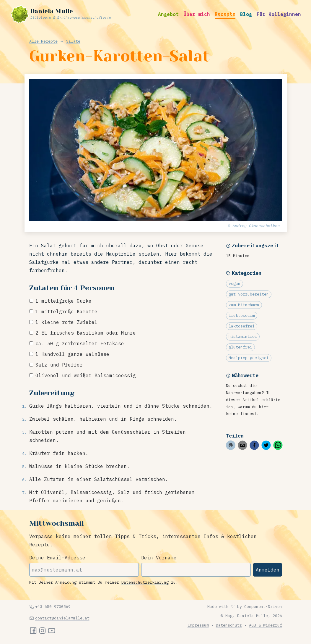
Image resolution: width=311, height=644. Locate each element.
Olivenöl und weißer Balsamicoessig (86, 375)
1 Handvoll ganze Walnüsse (72, 354)
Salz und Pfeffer (59, 365)
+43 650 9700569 (53, 606)
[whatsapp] (278, 445)
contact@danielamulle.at (62, 618)
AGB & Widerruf (266, 625)
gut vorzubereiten (249, 294)
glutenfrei (240, 347)
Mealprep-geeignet (249, 358)
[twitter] (266, 445)
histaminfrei (243, 336)
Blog (246, 14)
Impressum (198, 625)
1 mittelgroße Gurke (63, 301)
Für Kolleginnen (279, 14)
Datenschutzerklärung (145, 582)
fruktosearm (242, 315)
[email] (242, 445)
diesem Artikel (242, 400)
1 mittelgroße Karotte (66, 311)
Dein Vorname (159, 558)
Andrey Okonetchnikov (256, 226)
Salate (73, 41)
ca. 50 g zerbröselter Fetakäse (80, 343)
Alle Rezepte (43, 41)
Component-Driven (263, 606)
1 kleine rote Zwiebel (66, 322)
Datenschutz (229, 625)
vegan (235, 283)
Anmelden (268, 570)
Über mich (197, 14)
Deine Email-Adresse (57, 558)
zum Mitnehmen (244, 305)
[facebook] (254, 445)
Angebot (168, 14)
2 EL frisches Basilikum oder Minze (86, 333)
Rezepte (225, 14)
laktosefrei (242, 326)
